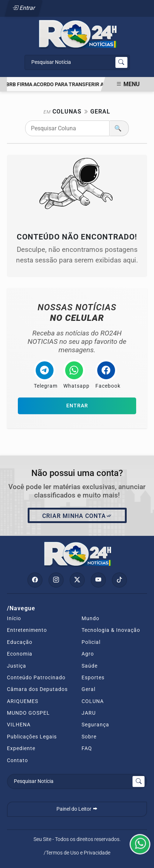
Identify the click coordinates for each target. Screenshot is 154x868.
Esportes (93, 677)
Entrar (24, 8)
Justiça (17, 666)
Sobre (89, 737)
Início (14, 618)
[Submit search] (121, 62)
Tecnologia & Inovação (111, 630)
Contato (17, 760)
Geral (88, 689)
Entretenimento (27, 630)
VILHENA (19, 725)
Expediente (21, 748)
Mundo (90, 618)
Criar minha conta (77, 516)
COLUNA (93, 701)
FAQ (87, 748)
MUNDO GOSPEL (28, 713)
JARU (89, 713)
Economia (20, 654)
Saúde (90, 666)
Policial (91, 642)
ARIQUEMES (23, 701)
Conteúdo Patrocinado (36, 677)
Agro (88, 654)
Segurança (95, 725)
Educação (20, 642)
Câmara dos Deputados (37, 689)
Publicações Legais (32, 737)
